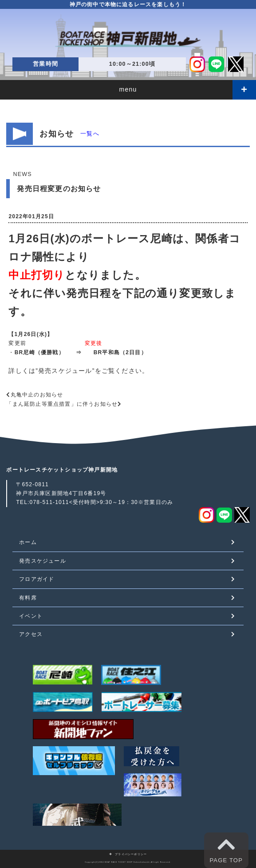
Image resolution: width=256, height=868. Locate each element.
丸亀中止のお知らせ (37, 395)
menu (128, 89)
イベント (31, 616)
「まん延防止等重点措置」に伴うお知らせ (62, 404)
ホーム (28, 542)
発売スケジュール (65, 371)
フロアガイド (37, 579)
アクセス (31, 634)
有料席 (28, 598)
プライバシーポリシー (128, 854)
